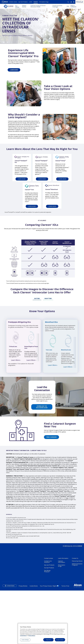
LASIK (31, 2)
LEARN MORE (14, 70)
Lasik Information (63, 610)
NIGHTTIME (48, 305)
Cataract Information (61, 614)
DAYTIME (37, 305)
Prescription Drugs (44, 2)
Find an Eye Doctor (77, 613)
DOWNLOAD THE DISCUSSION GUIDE (42, 459)
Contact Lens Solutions (48, 614)
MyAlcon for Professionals (79, 2)
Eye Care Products (23, 2)
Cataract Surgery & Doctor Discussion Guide (38, 6)
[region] (43, 634)
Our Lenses (17, 6)
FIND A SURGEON (73, 6)
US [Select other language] (74, 2)
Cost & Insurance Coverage (57, 6)
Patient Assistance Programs (77, 616)
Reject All (48, 640)
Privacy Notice (32, 636)
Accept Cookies (60, 640)
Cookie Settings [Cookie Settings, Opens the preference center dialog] (25, 640)
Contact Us (75, 610)
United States (11, 638)
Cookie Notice (23, 636)
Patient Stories (24, 6)
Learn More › (16, 415)
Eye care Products (49, 617)
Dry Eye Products (49, 620)
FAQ (68, 6)
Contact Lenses (13, 2)
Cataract (36, 2)
